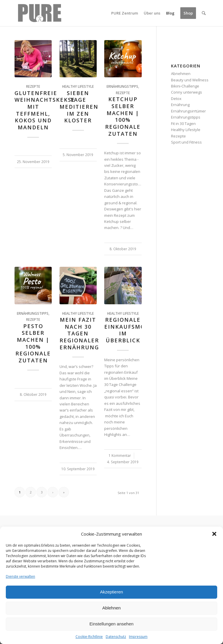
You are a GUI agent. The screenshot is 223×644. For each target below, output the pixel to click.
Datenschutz (116, 637)
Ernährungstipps (122, 86)
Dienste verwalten (20, 576)
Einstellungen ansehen (111, 624)
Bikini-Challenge (185, 86)
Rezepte (33, 86)
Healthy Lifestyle (78, 86)
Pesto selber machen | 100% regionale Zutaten (33, 343)
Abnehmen (181, 74)
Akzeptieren (111, 592)
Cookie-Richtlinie (89, 637)
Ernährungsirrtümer (188, 111)
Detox (176, 99)
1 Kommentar (120, 455)
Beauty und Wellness (190, 80)
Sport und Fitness (186, 142)
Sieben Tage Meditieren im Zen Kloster (79, 107)
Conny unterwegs (187, 92)
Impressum (138, 637)
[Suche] (204, 13)
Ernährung (180, 105)
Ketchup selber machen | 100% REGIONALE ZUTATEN (123, 116)
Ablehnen (111, 608)
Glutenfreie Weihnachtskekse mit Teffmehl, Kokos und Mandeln (45, 110)
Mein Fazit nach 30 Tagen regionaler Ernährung (79, 333)
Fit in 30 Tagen (183, 124)
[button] (214, 534)
